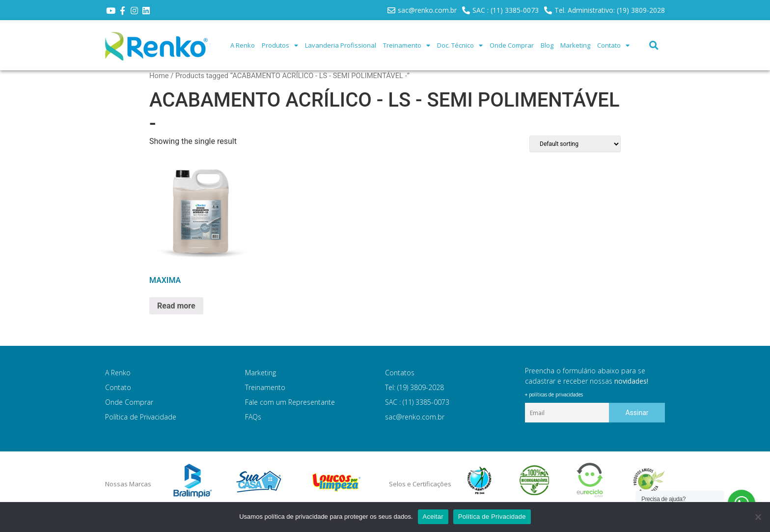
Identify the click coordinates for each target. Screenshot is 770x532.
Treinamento (407, 45)
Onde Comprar (512, 45)
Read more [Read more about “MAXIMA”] (176, 306)
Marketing (575, 45)
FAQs (253, 417)
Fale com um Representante (290, 402)
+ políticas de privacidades (554, 394)
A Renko (243, 45)
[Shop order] (575, 144)
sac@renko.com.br (415, 417)
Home (159, 76)
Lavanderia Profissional (341, 45)
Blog (547, 45)
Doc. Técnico (460, 45)
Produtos (280, 45)
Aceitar (433, 517)
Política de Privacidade (141, 417)
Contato (613, 45)
